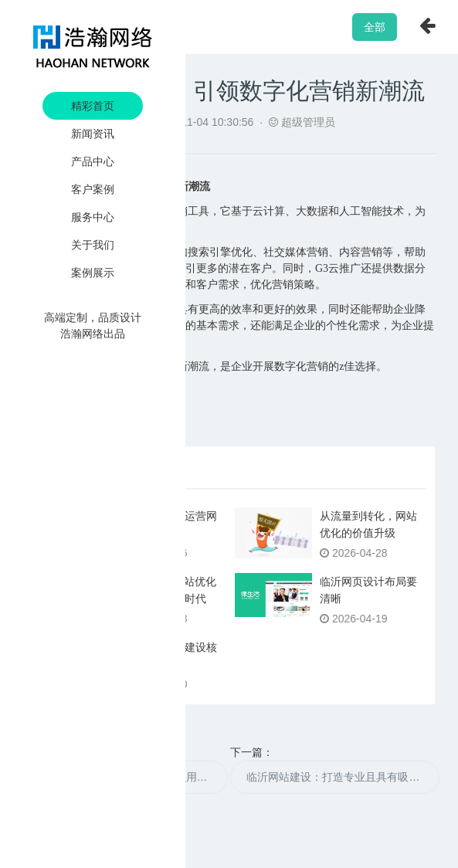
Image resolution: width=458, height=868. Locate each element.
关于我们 (93, 245)
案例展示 (93, 273)
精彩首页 (93, 106)
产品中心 (93, 161)
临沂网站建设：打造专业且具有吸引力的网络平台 (343, 777)
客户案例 (93, 189)
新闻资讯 (93, 134)
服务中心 (93, 217)
